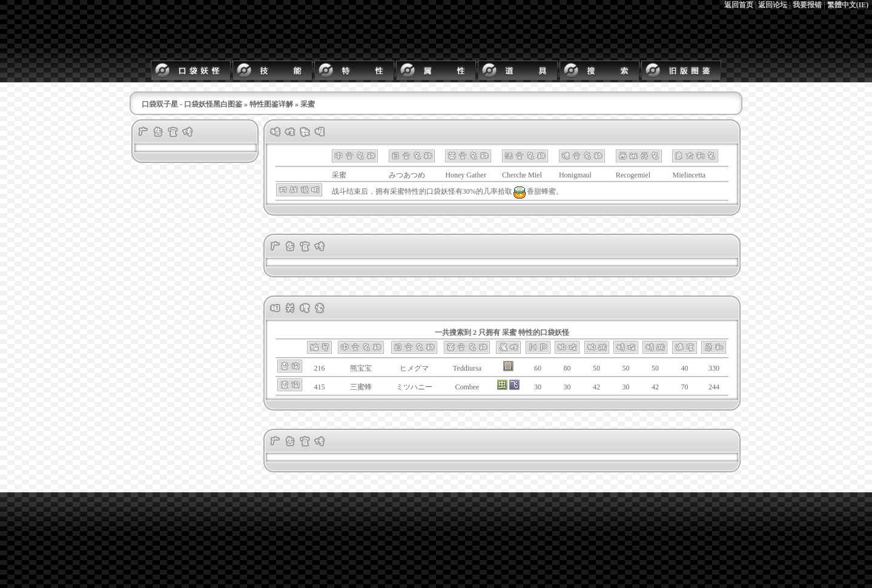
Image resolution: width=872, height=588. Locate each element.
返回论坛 (773, 5)
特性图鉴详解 (271, 104)
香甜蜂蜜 (534, 191)
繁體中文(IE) (848, 5)
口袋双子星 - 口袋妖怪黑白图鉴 (192, 104)
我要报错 (807, 5)
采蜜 (397, 191)
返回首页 (739, 5)
